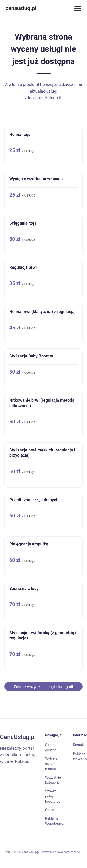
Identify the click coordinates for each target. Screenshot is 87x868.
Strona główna (51, 747)
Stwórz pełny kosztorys (53, 796)
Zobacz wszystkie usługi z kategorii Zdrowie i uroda (43, 688)
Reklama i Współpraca (54, 821)
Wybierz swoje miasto (51, 764)
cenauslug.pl (21, 8)
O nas (50, 810)
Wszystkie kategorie (53, 780)
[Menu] (78, 8)
